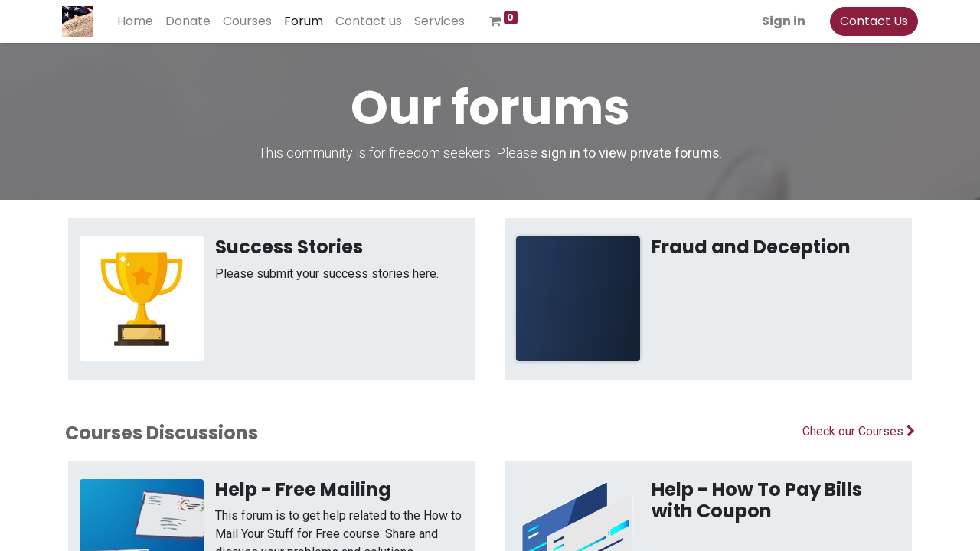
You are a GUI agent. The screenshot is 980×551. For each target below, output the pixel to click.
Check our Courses (859, 431)
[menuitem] (138, 21)
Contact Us (871, 21)
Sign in (781, 21)
